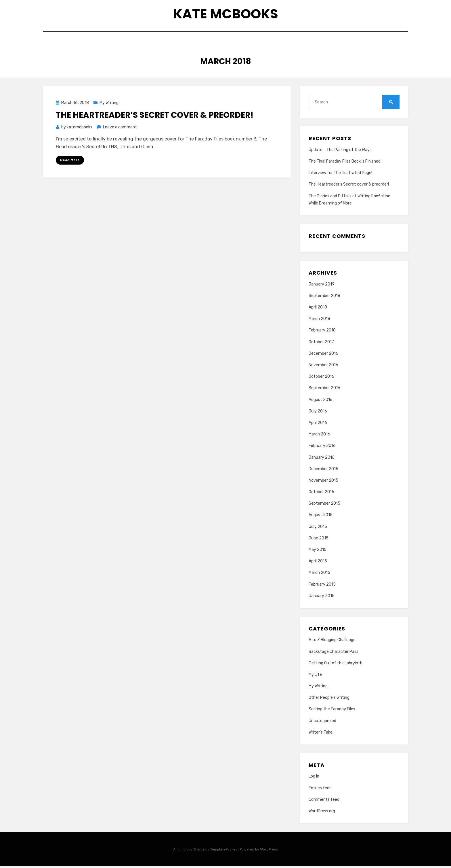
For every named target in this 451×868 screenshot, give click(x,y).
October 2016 (321, 379)
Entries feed (320, 790)
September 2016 (324, 390)
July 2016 (318, 413)
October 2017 (321, 344)
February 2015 (322, 587)
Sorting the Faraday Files (332, 712)
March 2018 (319, 321)
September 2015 (324, 506)
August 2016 (321, 402)
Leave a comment (120, 129)
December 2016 (323, 356)
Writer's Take (321, 735)
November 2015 (323, 483)
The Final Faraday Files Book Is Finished (345, 164)
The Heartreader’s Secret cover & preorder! (155, 117)
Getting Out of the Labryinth (336, 665)
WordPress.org (322, 814)
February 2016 (322, 448)
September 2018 (324, 298)
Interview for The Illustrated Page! (340, 175)
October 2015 (321, 494)
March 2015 (319, 575)
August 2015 (321, 517)
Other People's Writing (329, 700)
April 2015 (318, 564)
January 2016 (322, 460)
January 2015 (322, 598)
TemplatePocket (223, 852)
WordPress (269, 852)
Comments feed (324, 802)
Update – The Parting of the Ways (340, 152)
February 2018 (322, 333)
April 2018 (318, 310)
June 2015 (319, 540)
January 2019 (322, 287)
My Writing (109, 105)
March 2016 (319, 437)
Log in (314, 779)
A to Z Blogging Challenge (332, 642)
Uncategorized (322, 723)
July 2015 (318, 529)
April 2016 (318, 425)
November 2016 (323, 368)
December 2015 (323, 471)
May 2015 (318, 552)
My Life (315, 677)
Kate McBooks (226, 15)
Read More (70, 163)
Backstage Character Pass (334, 654)
